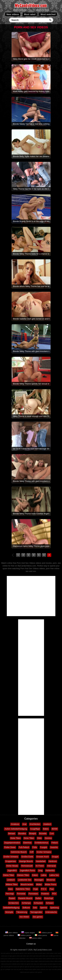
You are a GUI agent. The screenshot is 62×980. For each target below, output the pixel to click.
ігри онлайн (49, 956)
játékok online (16, 959)
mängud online (34, 959)
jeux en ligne (9, 956)
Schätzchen (14, 903)
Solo (35, 908)
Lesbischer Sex (25, 880)
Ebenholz (27, 843)
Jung (40, 871)
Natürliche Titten (23, 889)
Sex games (38, 917)
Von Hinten (24, 917)
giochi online (16, 956)
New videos (13, 14)
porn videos (12, 933)
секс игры (34, 964)
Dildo (39, 838)
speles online (42, 959)
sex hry (48, 967)
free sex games (15, 953)
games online (24, 953)
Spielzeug (54, 908)
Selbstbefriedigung (11, 908)
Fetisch (55, 843)
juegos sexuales (48, 964)
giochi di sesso (13, 967)
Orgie (36, 889)
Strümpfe (9, 912)
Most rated (30, 14)
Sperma (44, 908)
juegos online (54, 953)
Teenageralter (36, 912)
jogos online (46, 953)
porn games (31, 972)
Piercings (10, 894)
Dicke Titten (15, 838)
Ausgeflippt (35, 829)
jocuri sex (43, 967)
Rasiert (12, 898)
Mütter (39, 884)
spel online (30, 956)
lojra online (58, 959)
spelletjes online (25, 959)
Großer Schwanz (44, 852)
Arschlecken (35, 824)
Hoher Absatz (12, 866)
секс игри (48, 969)
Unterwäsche (51, 912)
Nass (10, 889)
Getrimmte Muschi (19, 852)
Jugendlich (12, 871)
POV (54, 894)
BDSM (55, 829)
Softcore (26, 908)
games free (31, 953)
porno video (36, 938)
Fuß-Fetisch (24, 847)
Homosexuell (27, 866)
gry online (56, 956)
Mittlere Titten (12, 884)
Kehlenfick (50, 871)
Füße (35, 847)
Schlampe (26, 903)
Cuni (52, 834)
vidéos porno (25, 935)
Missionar (51, 880)
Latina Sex (54, 875)
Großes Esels (27, 857)
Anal (24, 824)
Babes (46, 829)
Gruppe (55, 857)
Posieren (45, 894)
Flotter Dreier (10, 847)
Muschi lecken (27, 884)
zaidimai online (51, 959)
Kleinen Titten (23, 875)
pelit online (42, 956)
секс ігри (13, 969)
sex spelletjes (54, 967)
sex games (27, 964)
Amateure (15, 824)
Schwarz (50, 903)
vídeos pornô (42, 961)
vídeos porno (45, 933)
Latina (44, 875)
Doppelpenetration (12, 843)
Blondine (22, 834)
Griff (32, 852)
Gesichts (54, 847)
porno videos (50, 961)
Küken (35, 875)
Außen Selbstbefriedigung (16, 829)
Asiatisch (47, 824)
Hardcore (53, 861)
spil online (36, 956)
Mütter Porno (51, 884)
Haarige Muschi (26, 861)
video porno (41, 935)
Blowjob (33, 834)
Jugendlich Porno (27, 871)
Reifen (38, 898)
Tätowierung (22, 912)
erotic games (38, 972)
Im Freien (40, 866)
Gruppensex (11, 861)
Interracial (51, 866)
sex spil (30, 967)
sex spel (25, 967)
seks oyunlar (36, 967)
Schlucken (38, 903)
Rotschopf (49, 898)
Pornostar (21, 894)
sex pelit (19, 969)
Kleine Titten (9, 875)
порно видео (28, 933)
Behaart (12, 834)
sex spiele (40, 964)
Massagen (39, 880)
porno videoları (13, 964)
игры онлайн (38, 953)
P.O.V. (44, 889)
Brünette (43, 834)
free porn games (6, 953)
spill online (23, 956)
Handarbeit (41, 861)
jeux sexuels (5, 967)
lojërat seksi (23, 972)
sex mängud (25, 969)
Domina (48, 838)
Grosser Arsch (43, 857)
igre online (13, 961)
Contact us (31, 944)
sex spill (20, 967)
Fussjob (44, 847)
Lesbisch (11, 880)
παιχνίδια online (5, 961)
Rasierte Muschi (25, 898)
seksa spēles (33, 969)
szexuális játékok (56, 969)
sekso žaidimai (41, 969)
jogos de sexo (57, 964)
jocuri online (8, 959)
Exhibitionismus (42, 843)
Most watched (48, 14)
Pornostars (33, 894)
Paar (52, 889)
